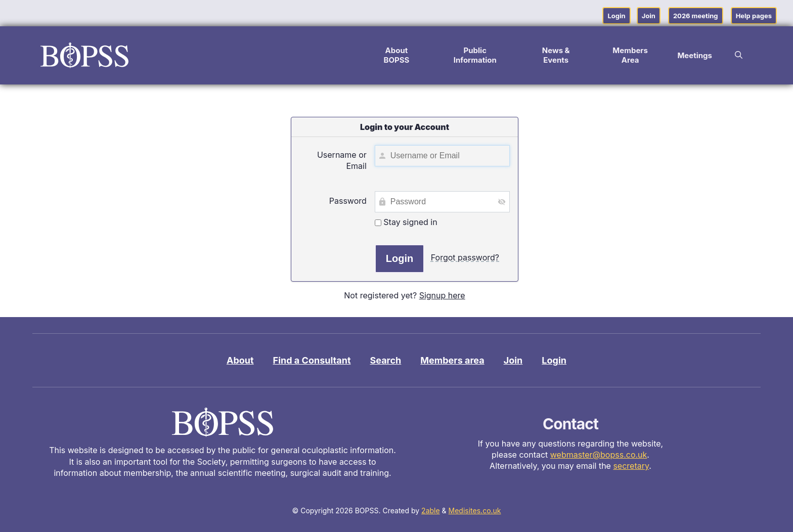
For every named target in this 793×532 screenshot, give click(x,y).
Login (616, 16)
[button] (739, 55)
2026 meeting (696, 16)
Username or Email (342, 160)
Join (649, 16)
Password (348, 201)
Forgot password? (465, 257)
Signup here (442, 295)
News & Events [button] (556, 55)
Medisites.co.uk (475, 511)
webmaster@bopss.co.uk (599, 455)
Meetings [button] (695, 55)
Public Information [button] (475, 55)
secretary (631, 466)
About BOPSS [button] (396, 55)
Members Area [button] (630, 55)
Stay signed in (406, 222)
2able (431, 511)
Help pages (754, 16)
